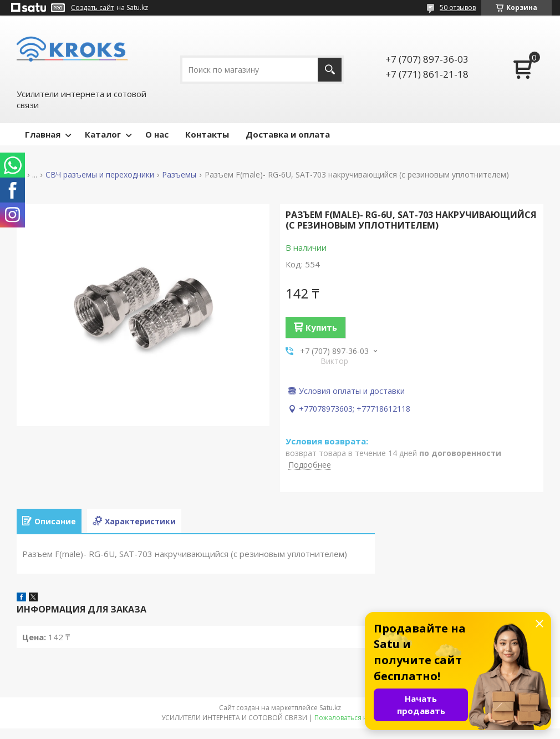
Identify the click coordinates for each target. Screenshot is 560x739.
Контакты (207, 134)
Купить (321, 327)
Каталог (103, 134)
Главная (43, 134)
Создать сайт (92, 8)
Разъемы (179, 175)
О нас (157, 134)
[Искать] (330, 70)
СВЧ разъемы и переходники (100, 175)
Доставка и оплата (288, 134)
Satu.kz (330, 708)
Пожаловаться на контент (357, 718)
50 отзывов (458, 7)
